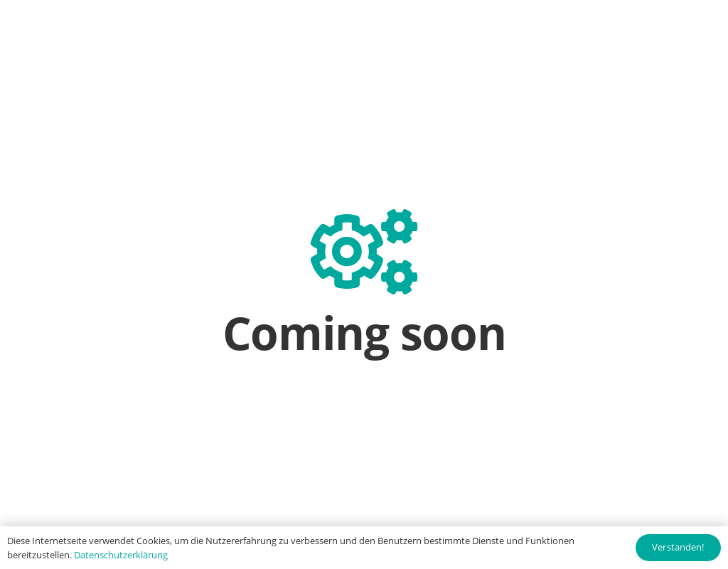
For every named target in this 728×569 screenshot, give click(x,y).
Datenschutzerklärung (121, 555)
